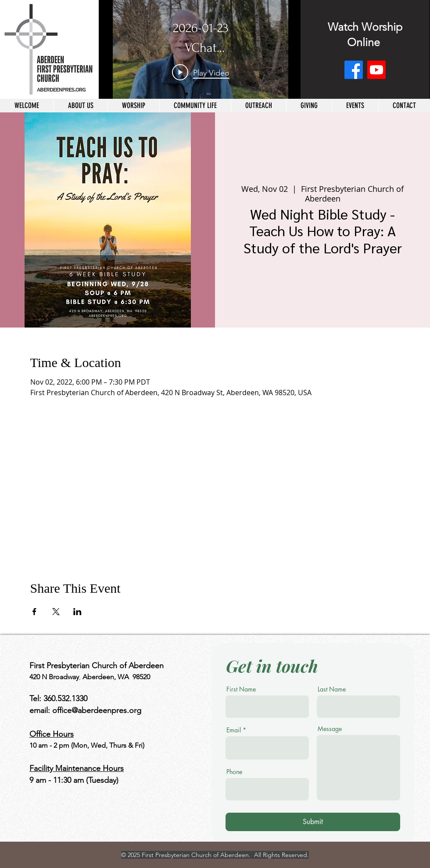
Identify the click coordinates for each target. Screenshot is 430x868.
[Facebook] (354, 70)
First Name (241, 689)
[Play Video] (201, 72)
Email (234, 730)
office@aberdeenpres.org (97, 710)
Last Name (332, 689)
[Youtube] (376, 70)
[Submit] (313, 822)
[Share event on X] (56, 612)
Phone (234, 772)
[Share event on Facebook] (34, 612)
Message (330, 729)
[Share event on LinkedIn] (77, 612)
